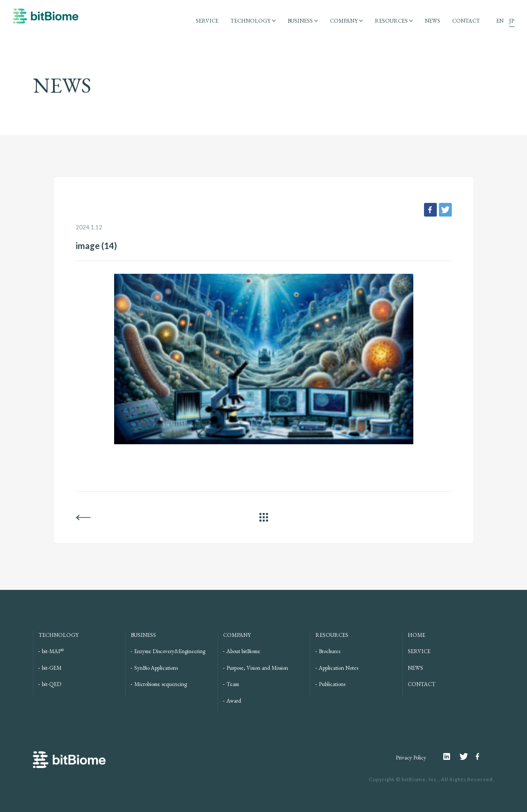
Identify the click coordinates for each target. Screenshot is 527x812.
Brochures (330, 651)
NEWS (433, 21)
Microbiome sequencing (160, 684)
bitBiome (46, 20)
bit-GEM (52, 668)
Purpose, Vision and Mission (257, 668)
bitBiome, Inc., (421, 779)
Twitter (468, 756)
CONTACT (466, 21)
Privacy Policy (411, 758)
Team (233, 684)
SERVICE (207, 21)
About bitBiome (243, 651)
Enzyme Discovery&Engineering (170, 651)
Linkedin (451, 756)
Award (234, 701)
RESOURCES (391, 21)
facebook (430, 210)
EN (500, 21)
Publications (332, 684)
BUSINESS (300, 21)
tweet (445, 210)
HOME (417, 635)
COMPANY (344, 21)
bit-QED (52, 684)
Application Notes (339, 668)
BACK (83, 517)
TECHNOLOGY (250, 21)
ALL (264, 517)
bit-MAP (53, 651)
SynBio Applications (156, 668)
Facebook (479, 756)
